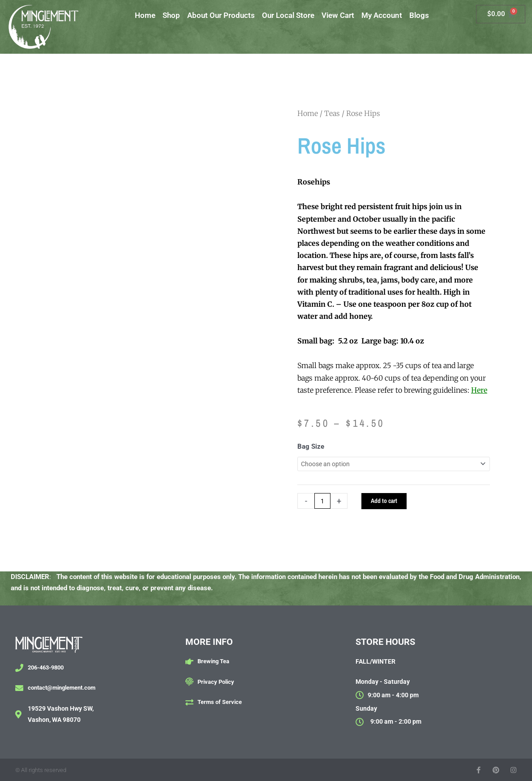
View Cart (338, 15)
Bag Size (311, 446)
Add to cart (387, 503)
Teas (332, 113)
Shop (171, 15)
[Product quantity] (323, 503)
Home (145, 15)
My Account (382, 15)
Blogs (419, 15)
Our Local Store (288, 15)
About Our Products (221, 15)
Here (479, 390)
